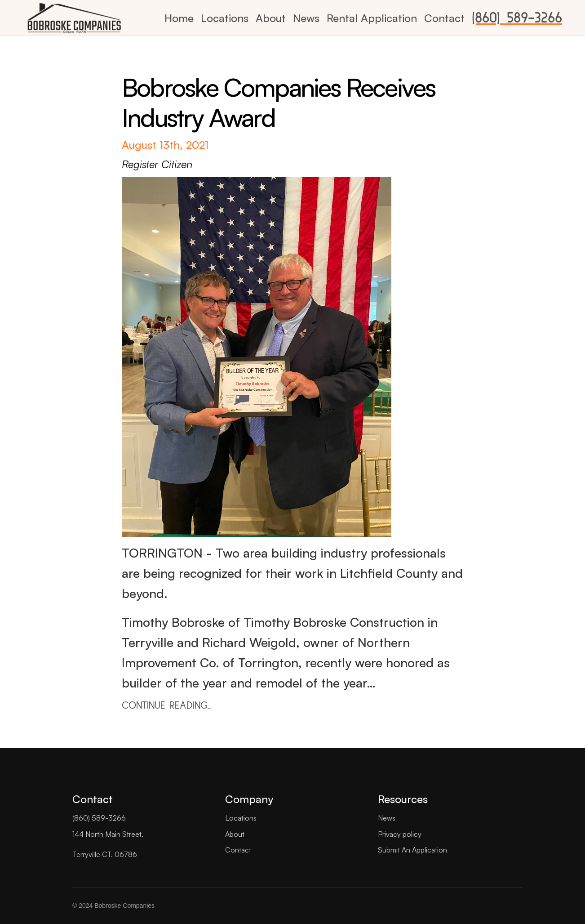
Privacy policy (400, 834)
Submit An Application (412, 850)
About (271, 18)
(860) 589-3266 (517, 18)
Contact (444, 18)
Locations (225, 18)
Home (179, 18)
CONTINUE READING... (167, 706)
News (306, 18)
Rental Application (372, 18)
